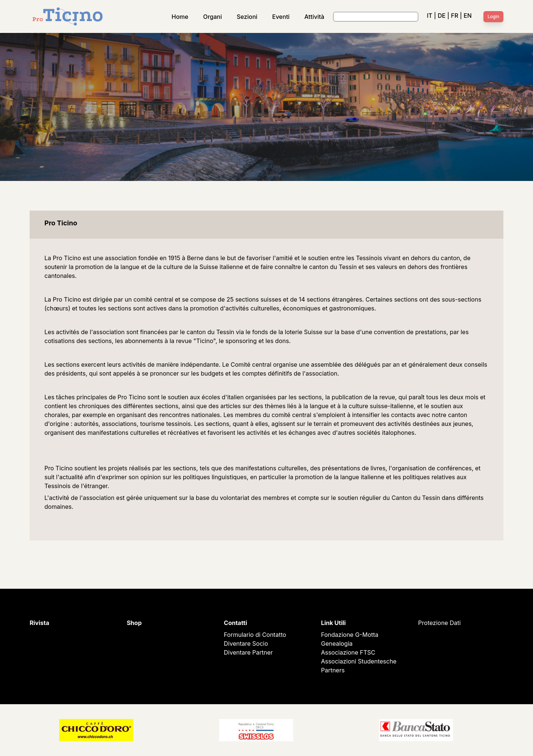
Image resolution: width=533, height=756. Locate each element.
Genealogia (337, 644)
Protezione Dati (440, 623)
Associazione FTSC (348, 652)
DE (441, 16)
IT (430, 16)
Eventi (281, 17)
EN (468, 16)
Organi (213, 17)
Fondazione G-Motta (350, 635)
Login (493, 16)
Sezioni (247, 17)
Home (180, 17)
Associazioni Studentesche (359, 661)
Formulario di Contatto (255, 635)
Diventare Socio (246, 644)
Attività (314, 17)
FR (455, 16)
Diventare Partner (248, 652)
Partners (333, 670)
